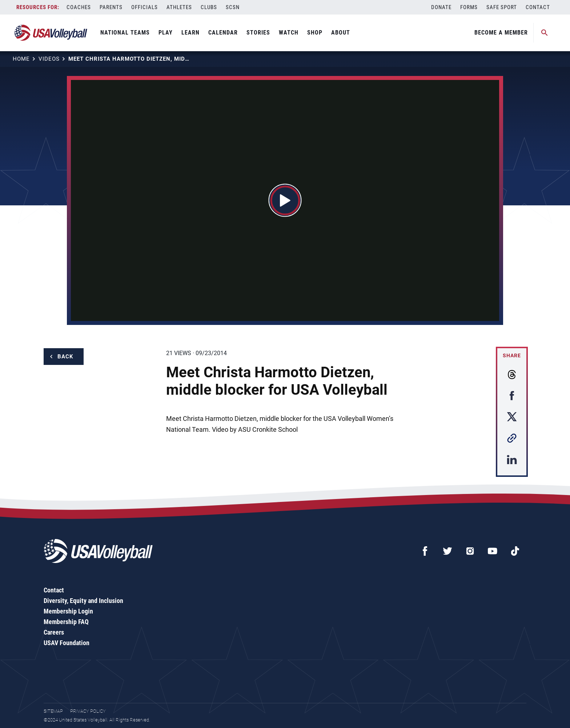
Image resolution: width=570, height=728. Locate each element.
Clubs (209, 7)
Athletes (179, 7)
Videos (49, 59)
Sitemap (53, 711)
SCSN (233, 7)
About (341, 33)
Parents (111, 7)
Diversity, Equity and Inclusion (83, 601)
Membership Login (68, 611)
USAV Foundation (67, 643)
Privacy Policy (88, 711)
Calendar (223, 33)
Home (21, 59)
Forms (469, 7)
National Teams (125, 33)
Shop (315, 33)
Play (166, 33)
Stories (258, 33)
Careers (54, 632)
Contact (538, 7)
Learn (190, 33)
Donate (441, 7)
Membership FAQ (66, 622)
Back (65, 357)
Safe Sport (502, 7)
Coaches (79, 7)
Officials (144, 7)
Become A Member (501, 33)
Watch (289, 33)
